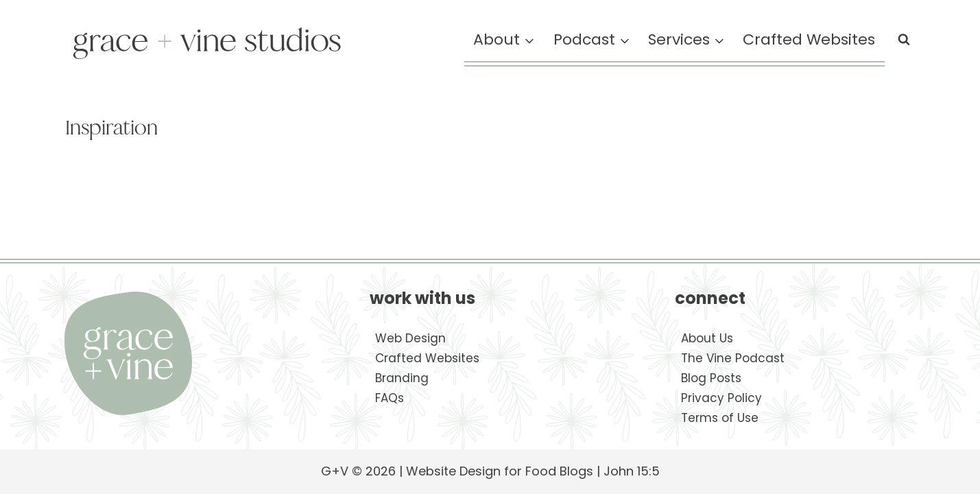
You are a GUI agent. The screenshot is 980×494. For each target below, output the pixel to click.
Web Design (410, 338)
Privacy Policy (721, 398)
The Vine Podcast (733, 358)
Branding (402, 378)
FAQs (390, 398)
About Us (707, 338)
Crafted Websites (809, 39)
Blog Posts (711, 378)
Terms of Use (720, 418)
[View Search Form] (904, 40)
